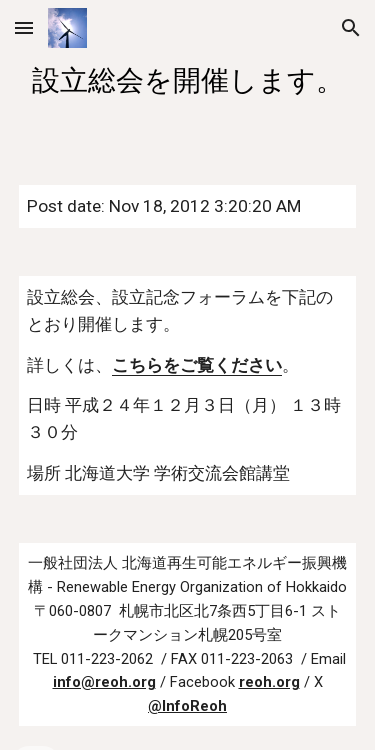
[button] (24, 27)
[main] (188, 80)
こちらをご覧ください (197, 365)
